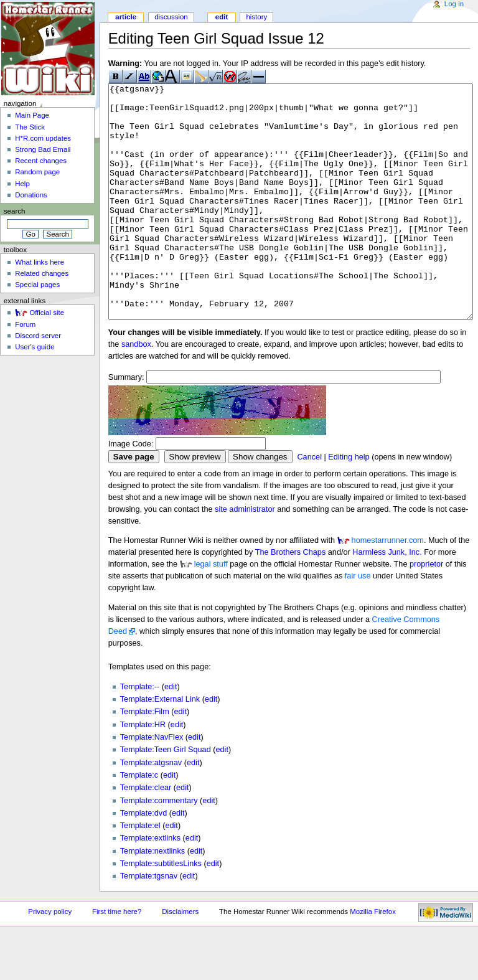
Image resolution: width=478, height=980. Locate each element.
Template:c (139, 822)
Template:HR (143, 771)
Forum (25, 324)
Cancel (309, 504)
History (256, 17)
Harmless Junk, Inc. (387, 599)
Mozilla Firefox (373, 958)
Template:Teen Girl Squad (166, 796)
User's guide (35, 347)
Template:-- (140, 733)
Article (126, 17)
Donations (31, 195)
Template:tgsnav (149, 923)
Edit (222, 17)
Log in (454, 4)
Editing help (349, 504)
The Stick (30, 127)
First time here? (117, 958)
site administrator (245, 556)
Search (15, 211)
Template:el (140, 872)
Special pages (37, 285)
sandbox (136, 391)
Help (22, 184)
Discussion (171, 17)
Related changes (42, 273)
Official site (47, 313)
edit (171, 733)
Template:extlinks (150, 885)
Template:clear (146, 834)
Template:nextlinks (152, 898)
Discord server (38, 336)
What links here (40, 262)
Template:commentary (159, 847)
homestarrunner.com (388, 587)
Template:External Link (160, 746)
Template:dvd (143, 860)
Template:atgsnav (151, 809)
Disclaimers (180, 958)
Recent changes (41, 161)
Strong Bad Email (43, 149)
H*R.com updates (43, 138)
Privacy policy (50, 958)
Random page (37, 172)
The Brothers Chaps (291, 599)
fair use (358, 623)
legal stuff (211, 611)
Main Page (32, 115)
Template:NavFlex (152, 784)
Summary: (126, 424)
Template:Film (145, 758)
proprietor (426, 611)
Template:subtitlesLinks (161, 910)
